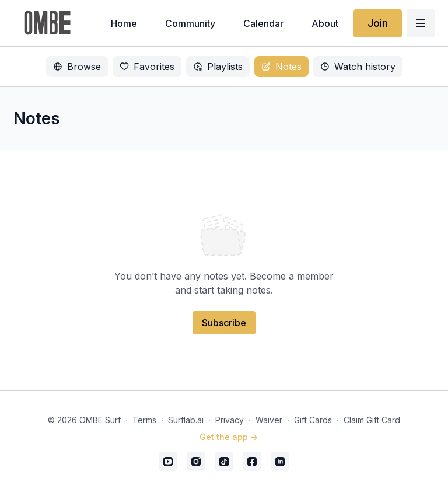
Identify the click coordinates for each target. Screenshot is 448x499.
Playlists (218, 67)
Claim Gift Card (372, 420)
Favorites (147, 67)
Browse (77, 67)
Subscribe (224, 323)
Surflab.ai (186, 420)
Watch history (358, 67)
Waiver (269, 420)
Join (378, 23)
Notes (281, 67)
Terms (144, 420)
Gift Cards (313, 420)
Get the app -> (229, 437)
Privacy (230, 420)
